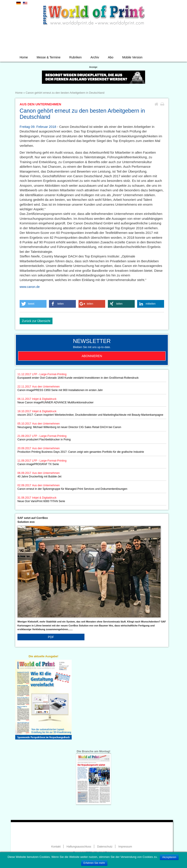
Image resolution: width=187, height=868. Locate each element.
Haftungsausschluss (79, 847)
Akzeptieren (169, 857)
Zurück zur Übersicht (36, 321)
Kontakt (56, 847)
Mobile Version (132, 57)
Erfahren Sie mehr (94, 863)
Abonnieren (92, 356)
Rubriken (75, 57)
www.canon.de (30, 287)
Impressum (125, 847)
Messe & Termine (49, 57)
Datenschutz (105, 847)
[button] (33, 304)
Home (24, 57)
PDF (51, 637)
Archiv (95, 57)
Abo (111, 57)
